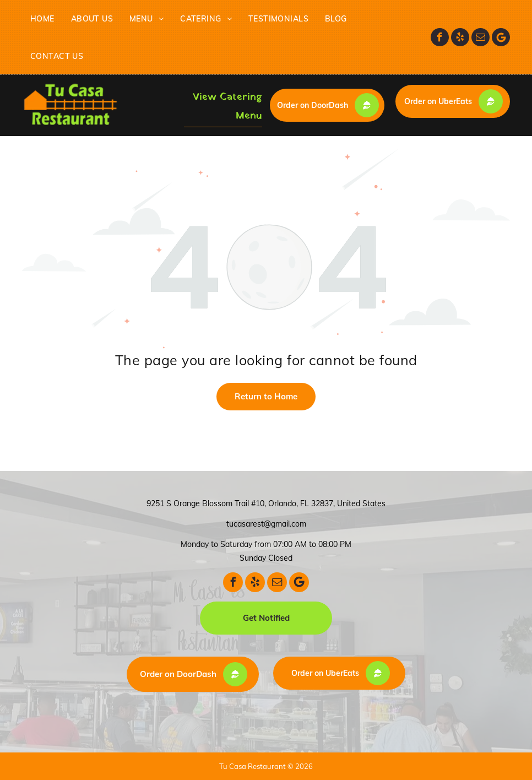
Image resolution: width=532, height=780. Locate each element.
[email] (481, 37)
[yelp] (460, 37)
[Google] (501, 37)
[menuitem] (42, 19)
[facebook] (440, 37)
